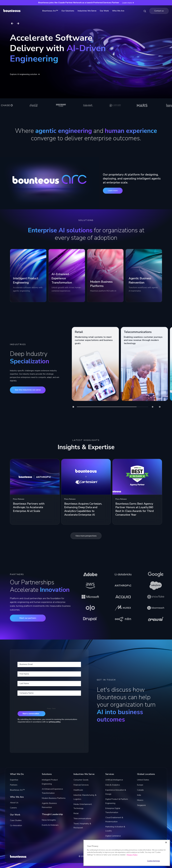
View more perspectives (86, 536)
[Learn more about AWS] (90, 586)
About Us (14, 803)
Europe (140, 785)
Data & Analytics (113, 785)
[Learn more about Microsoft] (90, 597)
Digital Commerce (113, 836)
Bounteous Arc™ (51, 11)
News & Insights (49, 820)
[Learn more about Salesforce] (156, 586)
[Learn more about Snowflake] (156, 597)
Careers (13, 808)
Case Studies (16, 820)
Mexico (140, 800)
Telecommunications (82, 819)
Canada (140, 790)
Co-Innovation (16, 825)
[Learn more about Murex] (123, 608)
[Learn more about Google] (156, 574)
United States (143, 780)
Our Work (105, 11)
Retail (76, 813)
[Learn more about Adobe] (90, 574)
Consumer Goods (81, 780)
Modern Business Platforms (54, 798)
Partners (14, 785)
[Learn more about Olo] (90, 608)
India (139, 795)
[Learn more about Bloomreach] (156, 608)
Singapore (141, 805)
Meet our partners (28, 618)
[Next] (160, 407)
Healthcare (78, 790)
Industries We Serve (88, 11)
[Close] (166, 842)
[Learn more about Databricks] (123, 574)
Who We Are (119, 11)
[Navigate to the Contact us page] (159, 11)
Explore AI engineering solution (25, 74)
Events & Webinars (50, 825)
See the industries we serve (28, 390)
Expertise (14, 780)
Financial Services (81, 785)
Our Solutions (69, 11)
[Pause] (73, 407)
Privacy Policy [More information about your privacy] (132, 855)
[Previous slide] (12, 23)
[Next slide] (18, 23)
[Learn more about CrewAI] (156, 619)
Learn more (113, 191)
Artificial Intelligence (114, 780)
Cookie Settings (153, 861)
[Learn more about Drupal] (90, 619)
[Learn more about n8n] (123, 619)
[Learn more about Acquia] (123, 597)
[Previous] (153, 407)
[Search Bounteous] (145, 11)
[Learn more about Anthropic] (123, 586)
